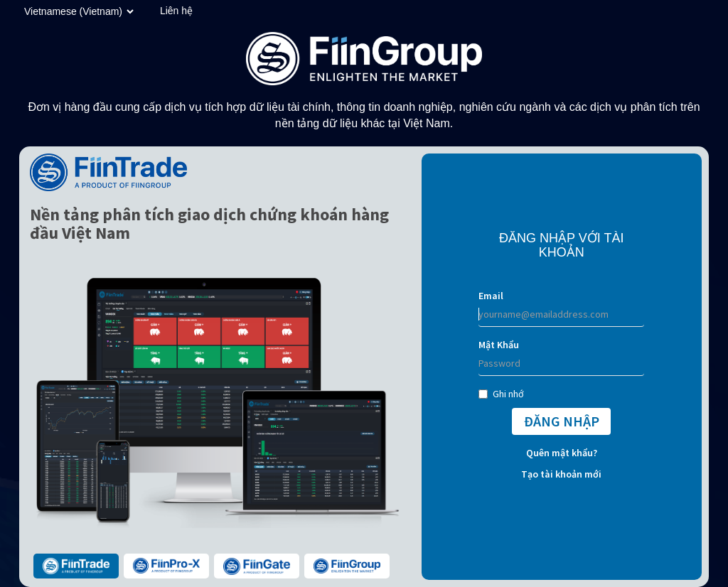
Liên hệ (176, 11)
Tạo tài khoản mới (561, 474)
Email (491, 296)
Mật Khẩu (499, 345)
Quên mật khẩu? (562, 453)
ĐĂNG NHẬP (562, 421)
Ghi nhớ (501, 394)
